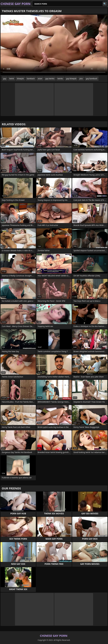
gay (5, 79)
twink (12, 79)
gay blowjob (71, 79)
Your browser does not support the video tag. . (54, 45)
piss (81, 79)
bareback (31, 79)
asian (40, 79)
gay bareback (92, 79)
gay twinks (50, 79)
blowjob (20, 79)
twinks (60, 79)
